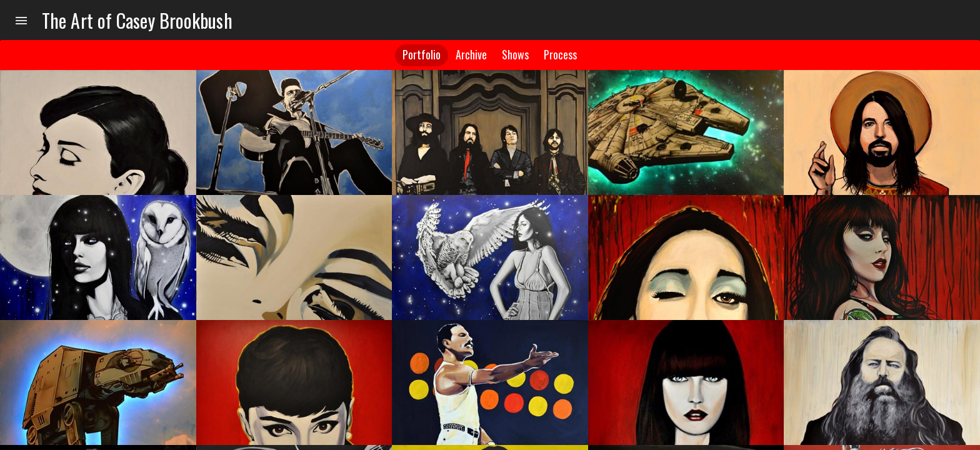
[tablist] (490, 55)
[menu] (21, 20)
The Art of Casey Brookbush (137, 20)
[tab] (422, 55)
